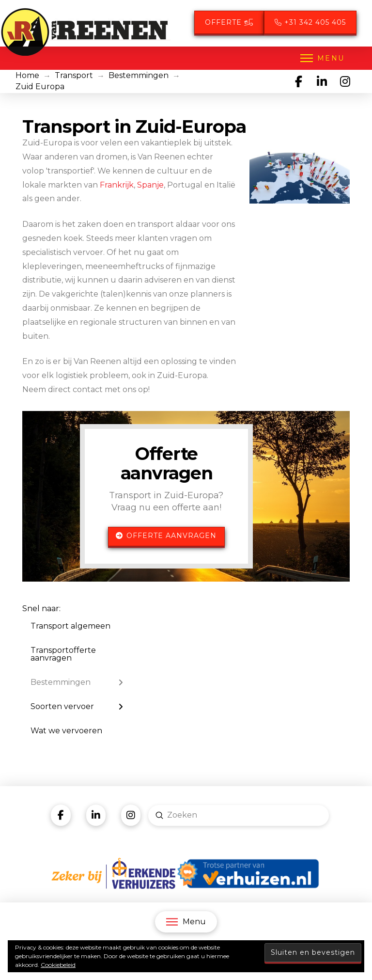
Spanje (150, 185)
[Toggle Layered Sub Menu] (77, 682)
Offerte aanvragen (166, 536)
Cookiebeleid (58, 965)
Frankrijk (117, 185)
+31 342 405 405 (310, 22)
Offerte (229, 22)
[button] (322, 58)
